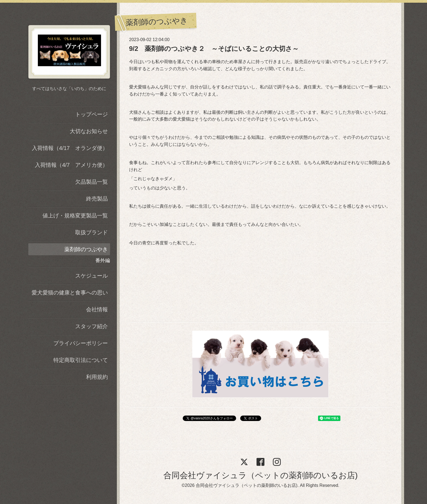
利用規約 (97, 377)
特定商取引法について (81, 360)
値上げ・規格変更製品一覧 (75, 216)
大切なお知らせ (89, 131)
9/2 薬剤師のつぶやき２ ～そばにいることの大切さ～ (214, 49)
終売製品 (97, 199)
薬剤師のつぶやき (86, 249)
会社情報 (97, 309)
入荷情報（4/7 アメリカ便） (71, 165)
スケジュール (91, 276)
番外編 (103, 260)
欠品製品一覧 (91, 182)
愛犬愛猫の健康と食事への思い (70, 293)
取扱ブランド (91, 232)
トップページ (91, 114)
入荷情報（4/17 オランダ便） (70, 148)
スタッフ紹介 (91, 326)
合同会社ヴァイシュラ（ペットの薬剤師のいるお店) (261, 475)
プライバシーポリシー (81, 343)
